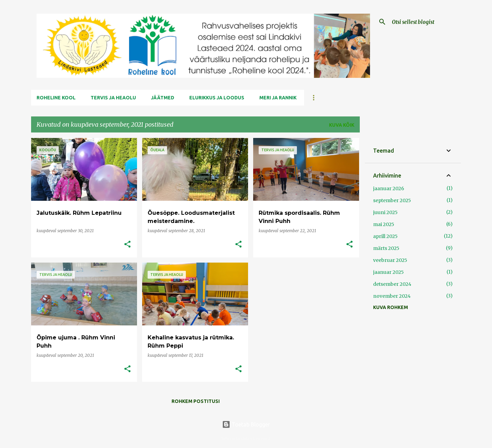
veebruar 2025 (390, 260)
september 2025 (392, 200)
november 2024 (392, 296)
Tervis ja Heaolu (113, 98)
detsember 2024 (392, 284)
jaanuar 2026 (389, 188)
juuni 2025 (385, 212)
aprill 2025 (385, 236)
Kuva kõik (342, 125)
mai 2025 (384, 224)
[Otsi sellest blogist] (425, 22)
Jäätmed (163, 98)
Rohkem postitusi (196, 401)
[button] (127, 245)
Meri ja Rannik (278, 98)
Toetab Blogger (246, 424)
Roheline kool (56, 98)
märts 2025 (386, 248)
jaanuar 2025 (388, 272)
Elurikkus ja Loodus (217, 98)
